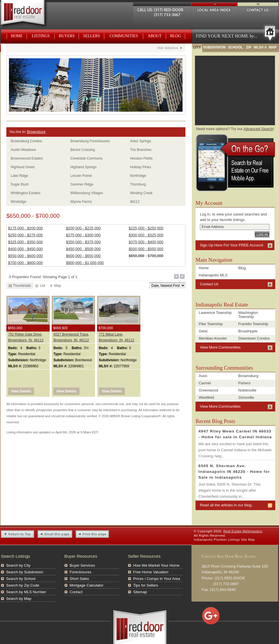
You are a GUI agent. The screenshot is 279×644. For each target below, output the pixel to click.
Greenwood (208, 390)
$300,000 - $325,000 (146, 235)
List (40, 286)
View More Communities (220, 347)
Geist (203, 331)
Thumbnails (20, 286)
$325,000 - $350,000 (25, 242)
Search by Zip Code (23, 585)
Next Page (183, 277)
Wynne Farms (81, 202)
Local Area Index (214, 9)
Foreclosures (80, 572)
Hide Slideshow (170, 48)
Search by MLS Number (26, 592)
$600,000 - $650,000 (83, 256)
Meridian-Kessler (213, 338)
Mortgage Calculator (87, 585)
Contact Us (258, 9)
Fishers (244, 383)
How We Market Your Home (156, 565)
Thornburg (138, 184)
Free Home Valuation (151, 572)
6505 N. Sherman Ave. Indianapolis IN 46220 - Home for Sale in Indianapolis (234, 472)
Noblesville (247, 390)
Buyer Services (82, 565)
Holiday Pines (141, 167)
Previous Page (177, 277)
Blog (176, 36)
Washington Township (248, 315)
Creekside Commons (86, 158)
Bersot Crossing (82, 150)
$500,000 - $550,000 (146, 249)
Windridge (18, 202)
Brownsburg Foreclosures (90, 141)
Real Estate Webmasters (29, 14)
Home (17, 36)
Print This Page (92, 534)
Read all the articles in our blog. (226, 505)
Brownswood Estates (27, 158)
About (155, 36)
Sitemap (140, 592)
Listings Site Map (241, 540)
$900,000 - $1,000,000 (85, 263)
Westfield (206, 397)
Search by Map (19, 599)
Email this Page (55, 534)
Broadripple (248, 331)
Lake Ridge (19, 176)
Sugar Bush (20, 184)
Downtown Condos (254, 338)
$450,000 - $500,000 (83, 249)
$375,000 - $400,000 (146, 242)
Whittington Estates (26, 193)
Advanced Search (258, 129)
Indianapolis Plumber (210, 540)
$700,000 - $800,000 (25, 263)
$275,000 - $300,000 (83, 235)
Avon (203, 376)
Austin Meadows (23, 150)
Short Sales (79, 579)
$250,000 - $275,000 (25, 235)
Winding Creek (141, 193)
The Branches (141, 150)
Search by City (18, 565)
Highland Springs (83, 167)
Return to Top (17, 534)
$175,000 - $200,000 (25, 228)
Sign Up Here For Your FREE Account (231, 245)
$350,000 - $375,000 (83, 242)
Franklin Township (253, 324)
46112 (135, 202)
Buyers (67, 36)
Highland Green (23, 167)
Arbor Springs (141, 141)
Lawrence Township (215, 313)
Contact (76, 592)
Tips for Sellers (146, 585)
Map (55, 286)
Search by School (21, 579)
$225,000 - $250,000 (146, 228)
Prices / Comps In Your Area (157, 579)
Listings (41, 36)
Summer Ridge (82, 184)
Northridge (138, 176)
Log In (262, 234)
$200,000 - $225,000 (83, 228)
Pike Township (211, 324)
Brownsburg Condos (26, 141)
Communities (124, 36)
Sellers (92, 36)
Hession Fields (141, 158)
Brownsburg (36, 132)
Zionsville (246, 397)
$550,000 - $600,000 (25, 256)
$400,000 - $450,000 (25, 249)
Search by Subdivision (25, 572)
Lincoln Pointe (81, 176)
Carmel (205, 383)
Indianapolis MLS (213, 275)
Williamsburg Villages (87, 193)
